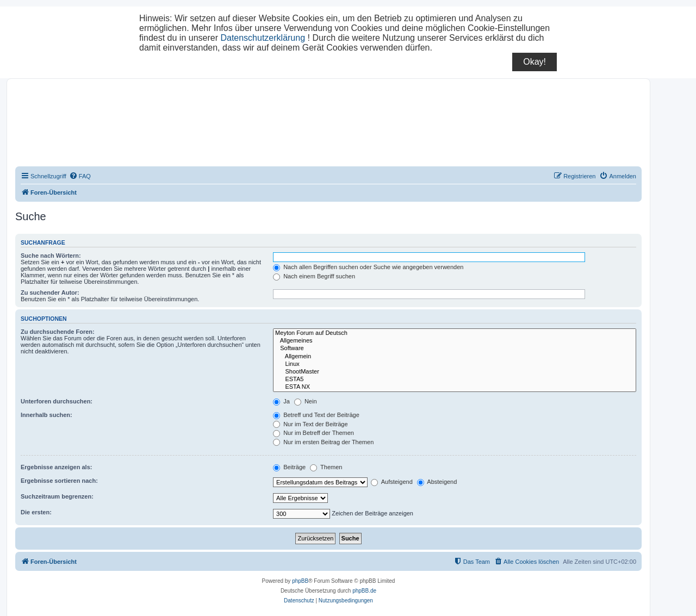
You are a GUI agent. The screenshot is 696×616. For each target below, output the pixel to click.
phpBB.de (364, 591)
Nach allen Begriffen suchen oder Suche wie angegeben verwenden (368, 267)
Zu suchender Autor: (50, 293)
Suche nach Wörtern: (51, 256)
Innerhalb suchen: (46, 415)
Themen (326, 467)
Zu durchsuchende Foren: (58, 332)
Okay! (535, 62)
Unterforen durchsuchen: (57, 401)
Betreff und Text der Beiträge (316, 415)
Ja (281, 401)
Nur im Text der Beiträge (310, 424)
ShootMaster (455, 372)
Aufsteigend (392, 482)
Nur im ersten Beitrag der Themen (323, 442)
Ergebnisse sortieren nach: (59, 481)
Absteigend (437, 482)
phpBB (300, 581)
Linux (455, 364)
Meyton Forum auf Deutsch (455, 333)
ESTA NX (455, 387)
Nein (306, 401)
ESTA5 (455, 379)
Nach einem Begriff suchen (314, 276)
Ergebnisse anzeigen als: (56, 467)
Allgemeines (455, 341)
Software (455, 349)
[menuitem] (80, 176)
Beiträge (289, 467)
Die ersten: (36, 512)
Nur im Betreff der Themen (313, 433)
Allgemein (455, 357)
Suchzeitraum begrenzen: (57, 496)
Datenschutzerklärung (263, 38)
